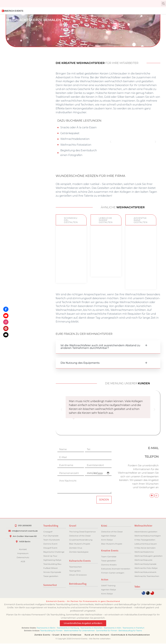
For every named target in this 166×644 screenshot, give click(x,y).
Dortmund (21, 194)
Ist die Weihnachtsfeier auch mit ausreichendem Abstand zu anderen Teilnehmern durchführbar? (100, 347)
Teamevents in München (91, 628)
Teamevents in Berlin (46, 628)
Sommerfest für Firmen (107, 631)
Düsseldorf (21, 205)
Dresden (23, 183)
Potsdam (22, 139)
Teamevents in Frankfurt (133, 628)
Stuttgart (22, 172)
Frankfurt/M (20, 167)
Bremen (23, 150)
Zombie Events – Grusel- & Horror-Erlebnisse (58, 635)
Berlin (24, 134)
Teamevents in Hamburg (68, 628)
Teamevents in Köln (113, 628)
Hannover (22, 156)
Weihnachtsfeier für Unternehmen (79, 631)
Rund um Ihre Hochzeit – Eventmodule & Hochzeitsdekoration (117, 635)
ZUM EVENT (71, 273)
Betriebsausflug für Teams (130, 631)
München (22, 161)
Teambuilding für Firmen (51, 631)
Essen (24, 200)
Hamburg (22, 145)
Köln (25, 189)
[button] (163, 4)
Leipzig (23, 178)
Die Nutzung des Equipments (80, 363)
